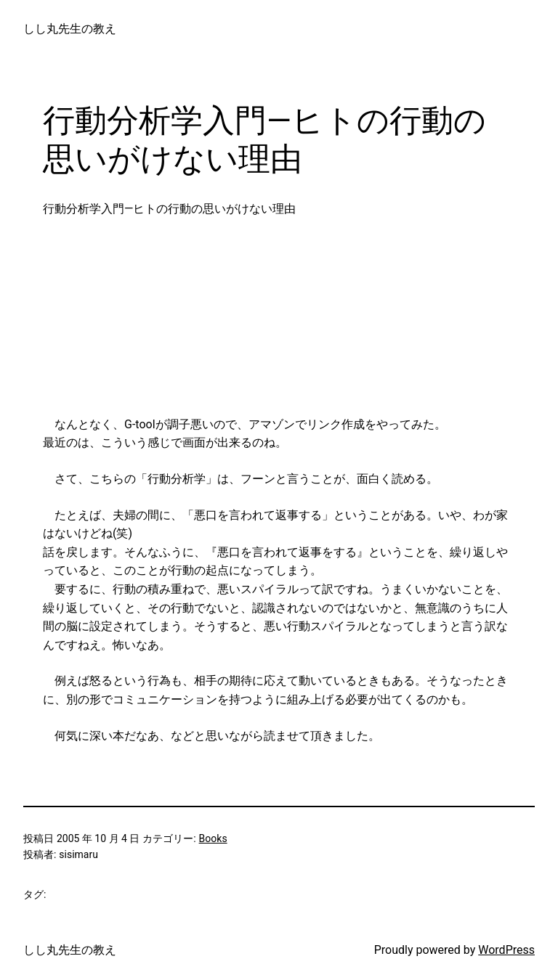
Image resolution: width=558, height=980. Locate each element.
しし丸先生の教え (70, 29)
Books (213, 838)
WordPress (506, 950)
